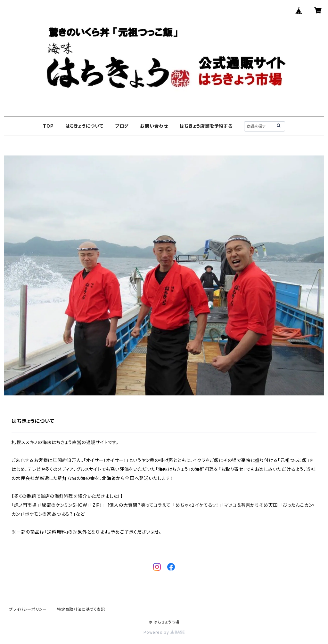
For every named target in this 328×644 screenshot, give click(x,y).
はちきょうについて (84, 126)
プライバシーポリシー (28, 609)
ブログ (122, 126)
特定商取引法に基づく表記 (81, 609)
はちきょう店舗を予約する (206, 126)
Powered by (164, 632)
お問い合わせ (154, 126)
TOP (48, 126)
